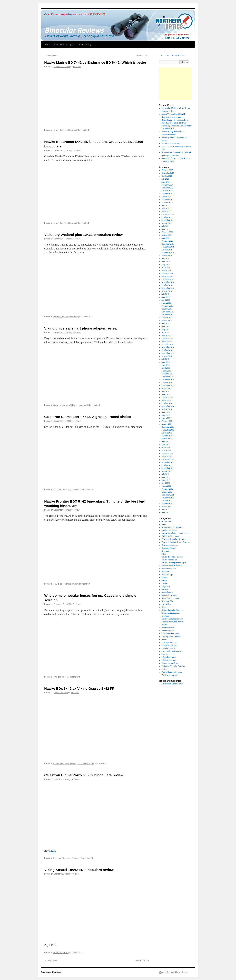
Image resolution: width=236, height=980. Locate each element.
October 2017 (167, 318)
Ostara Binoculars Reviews (172, 622)
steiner (164, 640)
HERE (53, 851)
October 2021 (167, 217)
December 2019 (168, 244)
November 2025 (168, 173)
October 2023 (167, 191)
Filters (164, 554)
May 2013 (166, 445)
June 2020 (166, 238)
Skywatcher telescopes (171, 634)
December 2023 (168, 188)
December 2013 (168, 427)
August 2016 (167, 356)
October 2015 (167, 383)
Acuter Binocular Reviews (172, 527)
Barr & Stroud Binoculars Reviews (175, 533)
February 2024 (167, 185)
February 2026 (167, 170)
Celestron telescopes (170, 545)
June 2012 (166, 477)
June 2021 (166, 229)
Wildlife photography (78, 405)
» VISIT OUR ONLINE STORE (172, 56)
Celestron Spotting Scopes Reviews (176, 542)
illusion (165, 578)
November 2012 (168, 462)
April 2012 (166, 483)
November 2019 (168, 247)
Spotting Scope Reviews (171, 637)
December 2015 (168, 377)
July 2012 (165, 474)
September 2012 (168, 468)
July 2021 (165, 226)
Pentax (164, 625)
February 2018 (167, 306)
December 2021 (168, 214)
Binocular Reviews (51, 972)
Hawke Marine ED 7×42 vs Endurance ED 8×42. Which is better (95, 62)
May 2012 (166, 480)
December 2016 (168, 344)
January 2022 (167, 211)
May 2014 (166, 415)
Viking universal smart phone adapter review (81, 328)
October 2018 (167, 285)
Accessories (166, 521)
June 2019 (166, 262)
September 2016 (168, 353)
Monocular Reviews (170, 595)
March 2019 (166, 270)
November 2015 (168, 380)
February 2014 (167, 421)
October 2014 (167, 403)
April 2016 (166, 368)
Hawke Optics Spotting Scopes (174, 563)
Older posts (51, 56)
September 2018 (168, 288)
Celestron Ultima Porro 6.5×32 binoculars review (84, 775)
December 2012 (168, 459)
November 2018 (168, 282)
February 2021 (167, 232)
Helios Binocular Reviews (172, 566)
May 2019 (166, 265)
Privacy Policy (84, 45)
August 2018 (167, 291)
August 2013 (167, 439)
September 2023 (168, 194)
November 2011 (168, 498)
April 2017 (166, 332)
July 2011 (165, 510)
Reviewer (77, 67)
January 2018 (167, 309)
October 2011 (167, 501)
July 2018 (165, 294)
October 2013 (167, 433)
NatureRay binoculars (170, 598)
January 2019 (167, 276)
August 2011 (167, 507)
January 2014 (167, 424)
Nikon (164, 607)
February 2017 (167, 338)
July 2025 (165, 179)
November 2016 (168, 347)
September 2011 (168, 504)
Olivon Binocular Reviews (172, 610)
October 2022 (167, 203)
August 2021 (167, 223)
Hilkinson (165, 572)
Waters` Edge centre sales (172, 672)
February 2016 (167, 374)
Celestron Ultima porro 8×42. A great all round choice (88, 417)
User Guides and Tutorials (172, 651)
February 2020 (167, 241)
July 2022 (165, 206)
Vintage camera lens (170, 663)
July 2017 (165, 324)
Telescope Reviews (169, 642)
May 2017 (166, 330)
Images (164, 580)
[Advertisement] (175, 83)
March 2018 (166, 303)
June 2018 (166, 297)
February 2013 (167, 454)
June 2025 (166, 182)
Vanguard (165, 654)
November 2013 (168, 430)
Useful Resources (168, 648)
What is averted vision (170, 144)
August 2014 (167, 409)
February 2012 (167, 489)
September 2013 (168, 436)
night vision (166, 604)
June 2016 (166, 362)
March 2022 (166, 208)
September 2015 (168, 386)
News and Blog (168, 601)
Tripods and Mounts (170, 645)
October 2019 (167, 250)
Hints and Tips (59, 677)
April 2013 (166, 448)
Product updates (168, 631)
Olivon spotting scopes (171, 613)
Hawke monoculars (169, 560)
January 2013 (167, 456)
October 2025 (167, 176)
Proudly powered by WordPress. (175, 972)
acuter (164, 524)
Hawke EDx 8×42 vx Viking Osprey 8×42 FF (79, 688)
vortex (164, 669)
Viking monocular (169, 660)
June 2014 (166, 412)
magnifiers (166, 586)
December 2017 (168, 312)
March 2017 (166, 335)
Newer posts (142, 56)
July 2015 (165, 392)
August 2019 (167, 256)
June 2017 (166, 327)
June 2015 (166, 394)
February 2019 (167, 273)
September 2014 (168, 406)
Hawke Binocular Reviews (64, 130)
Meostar (165, 589)
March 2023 (166, 197)
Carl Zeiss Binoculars (170, 536)
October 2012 (167, 465)
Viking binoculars (60, 405)
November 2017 (168, 315)
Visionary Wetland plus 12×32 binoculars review (83, 235)
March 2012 (166, 486)
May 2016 (166, 365)
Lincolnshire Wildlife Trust (172, 684)
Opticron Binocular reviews (172, 619)
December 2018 (168, 279)
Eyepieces (166, 551)
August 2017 (167, 321)
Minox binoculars (169, 592)
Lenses (164, 583)
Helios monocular (169, 569)
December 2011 (168, 495)
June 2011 (166, 513)
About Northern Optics (64, 45)
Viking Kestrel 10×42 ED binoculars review (79, 870)
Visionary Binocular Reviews (65, 317)
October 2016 (167, 350)
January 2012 (167, 492)
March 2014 (166, 418)
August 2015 (167, 389)
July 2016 (165, 359)
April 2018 (166, 300)
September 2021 (168, 220)
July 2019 (165, 259)
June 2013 (166, 442)
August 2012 (167, 471)
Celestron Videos (168, 548)
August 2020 (167, 235)
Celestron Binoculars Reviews (66, 490)
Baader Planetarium (169, 530)
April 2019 (166, 268)
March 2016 (166, 371)
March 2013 (166, 451)
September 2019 (168, 253)
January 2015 (167, 400)
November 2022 (168, 200)
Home (47, 45)
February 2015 (167, 397)
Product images (168, 628)
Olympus (165, 616)
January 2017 (167, 341)
